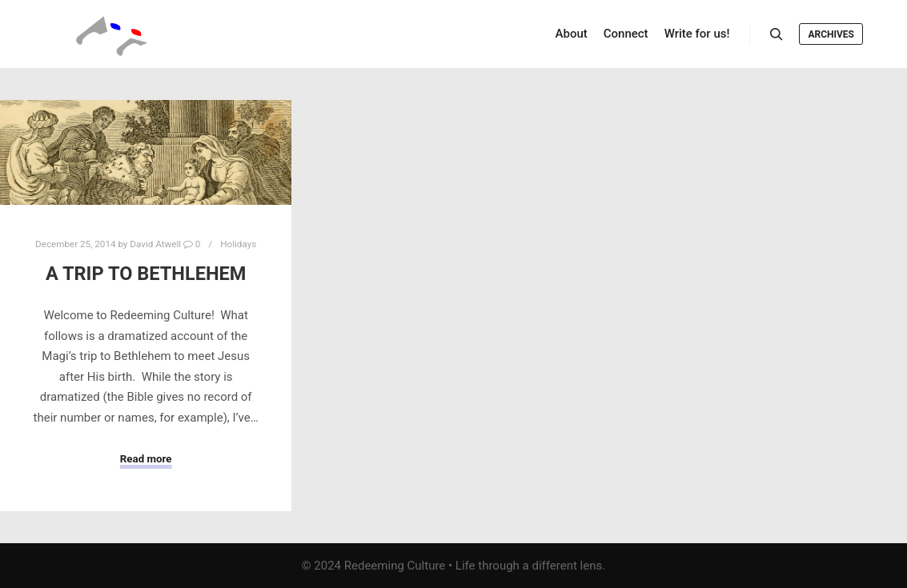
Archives (831, 34)
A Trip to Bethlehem (146, 274)
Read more (146, 459)
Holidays (238, 244)
